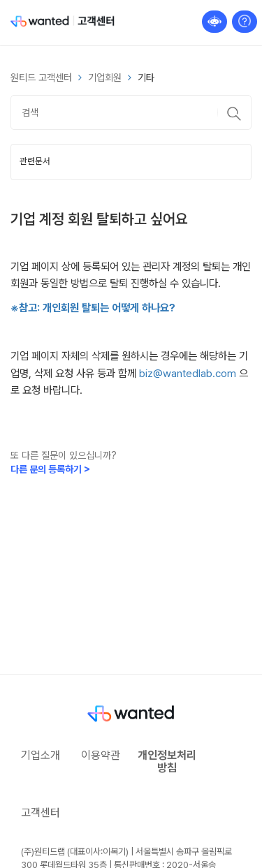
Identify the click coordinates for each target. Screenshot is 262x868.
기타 (146, 78)
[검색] (131, 112)
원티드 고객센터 (41, 78)
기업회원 (105, 78)
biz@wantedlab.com (188, 373)
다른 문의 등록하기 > (50, 469)
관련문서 (35, 161)
